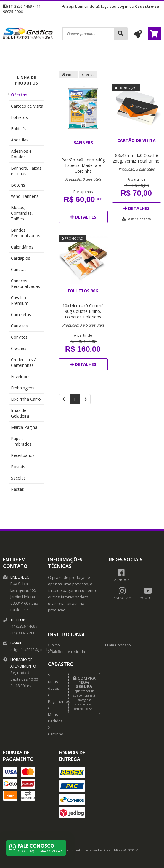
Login (123, 6)
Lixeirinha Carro (26, 399)
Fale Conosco (118, 645)
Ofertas (19, 95)
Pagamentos (54, 699)
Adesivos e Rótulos (21, 154)
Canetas (19, 269)
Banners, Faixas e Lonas (26, 171)
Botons (18, 185)
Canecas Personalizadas (25, 284)
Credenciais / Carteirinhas (23, 362)
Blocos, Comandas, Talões (22, 213)
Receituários (23, 455)
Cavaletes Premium (20, 300)
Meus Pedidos (54, 715)
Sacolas (18, 478)
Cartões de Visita (27, 106)
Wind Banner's (25, 196)
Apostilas (20, 140)
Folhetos (19, 117)
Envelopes (21, 376)
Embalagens (23, 388)
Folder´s (19, 129)
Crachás (19, 348)
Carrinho (54, 731)
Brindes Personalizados (26, 233)
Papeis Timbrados (21, 441)
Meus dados (54, 682)
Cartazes (19, 326)
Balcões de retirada (66, 652)
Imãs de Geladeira (20, 413)
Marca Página (24, 427)
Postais (18, 467)
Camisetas (21, 314)
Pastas (17, 489)
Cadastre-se (147, 6)
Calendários (22, 247)
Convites (19, 337)
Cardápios (21, 258)
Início (68, 75)
